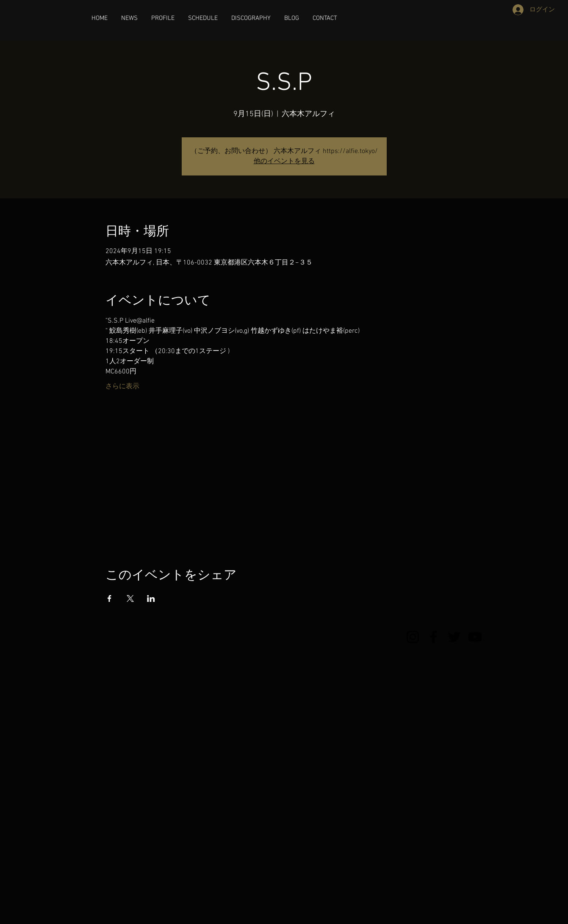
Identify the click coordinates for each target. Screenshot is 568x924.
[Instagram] (413, 637)
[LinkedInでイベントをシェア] (151, 598)
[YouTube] (475, 637)
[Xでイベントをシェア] (130, 598)
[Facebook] (434, 637)
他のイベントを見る (284, 161)
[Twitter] (454, 637)
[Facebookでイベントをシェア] (109, 598)
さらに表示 (122, 387)
